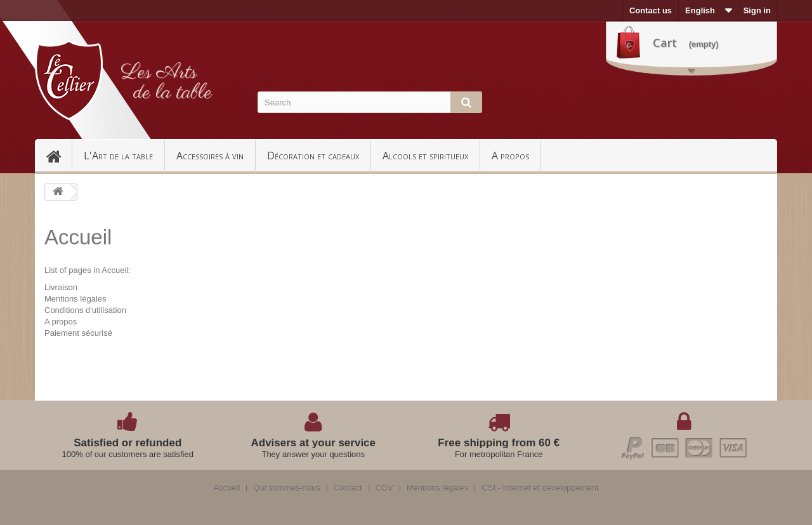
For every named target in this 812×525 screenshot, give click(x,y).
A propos (510, 156)
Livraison (61, 287)
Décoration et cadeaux (313, 156)
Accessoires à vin (210, 156)
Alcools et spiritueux (425, 156)
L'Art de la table (118, 156)
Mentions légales (75, 299)
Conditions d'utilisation (85, 310)
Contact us (651, 10)
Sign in (757, 10)
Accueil (59, 156)
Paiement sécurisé (78, 333)
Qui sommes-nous (286, 488)
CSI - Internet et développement (540, 488)
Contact (348, 488)
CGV (384, 488)
